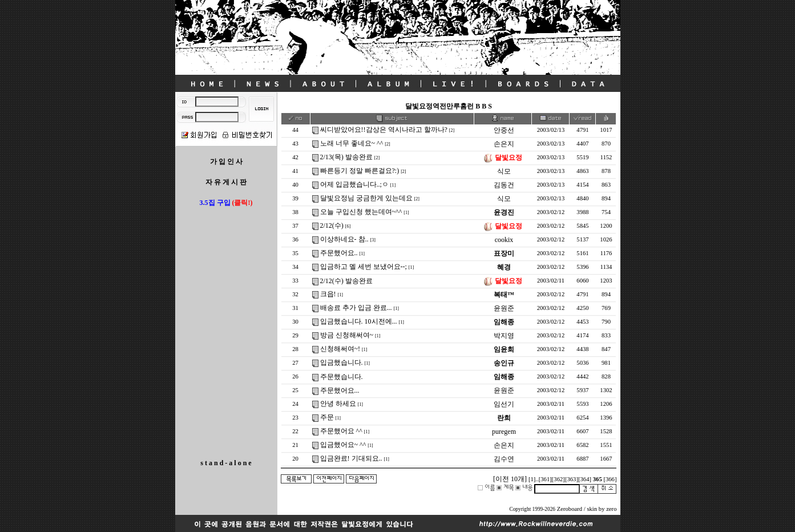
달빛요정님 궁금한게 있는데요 (366, 198)
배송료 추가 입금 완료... (356, 308)
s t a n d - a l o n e (226, 463)
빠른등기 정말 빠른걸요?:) (360, 171)
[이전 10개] (510, 479)
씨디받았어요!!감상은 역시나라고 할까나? (384, 130)
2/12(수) (332, 225)
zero (611, 509)
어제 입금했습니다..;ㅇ (354, 184)
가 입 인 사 (226, 162)
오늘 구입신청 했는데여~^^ (361, 212)
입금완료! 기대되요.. (351, 458)
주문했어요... (340, 390)
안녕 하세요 (338, 404)
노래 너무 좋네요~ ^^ (352, 143)
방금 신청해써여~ (347, 335)
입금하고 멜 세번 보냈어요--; (364, 267)
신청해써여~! (340, 349)
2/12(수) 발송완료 (346, 281)
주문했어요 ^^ (341, 431)
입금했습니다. (342, 362)
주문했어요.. (339, 253)
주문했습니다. (342, 377)
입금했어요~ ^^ (343, 445)
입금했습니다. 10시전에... (359, 321)
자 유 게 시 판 (226, 182)
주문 (327, 417)
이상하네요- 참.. (344, 239)
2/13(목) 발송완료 (346, 157)
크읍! (328, 294)
